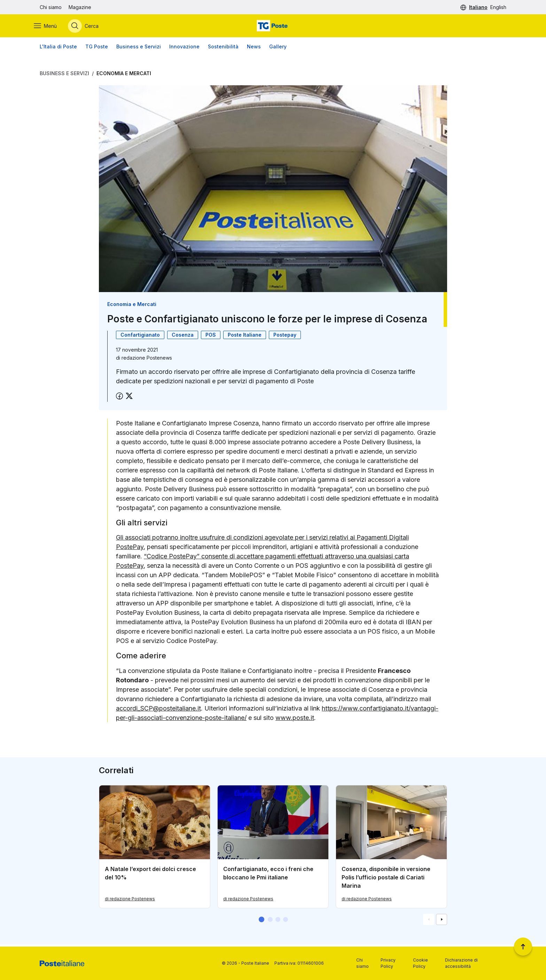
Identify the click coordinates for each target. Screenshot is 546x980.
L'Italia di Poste (58, 49)
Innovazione (184, 49)
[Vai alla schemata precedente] (429, 922)
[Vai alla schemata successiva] (442, 922)
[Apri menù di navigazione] (51, 27)
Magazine (80, 7)
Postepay (285, 336)
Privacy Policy (388, 963)
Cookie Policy (420, 963)
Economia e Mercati (124, 75)
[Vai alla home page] (273, 27)
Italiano (478, 7)
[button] (262, 922)
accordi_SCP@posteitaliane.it (158, 710)
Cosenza (183, 336)
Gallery (278, 49)
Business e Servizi (139, 49)
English (498, 7)
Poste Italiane (245, 336)
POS (211, 336)
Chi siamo (51, 7)
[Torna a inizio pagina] (523, 947)
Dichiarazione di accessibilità (461, 963)
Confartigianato (140, 336)
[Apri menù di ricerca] (89, 27)
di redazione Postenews (130, 901)
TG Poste (97, 49)
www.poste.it (295, 719)
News (254, 49)
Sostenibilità (223, 49)
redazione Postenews (147, 359)
